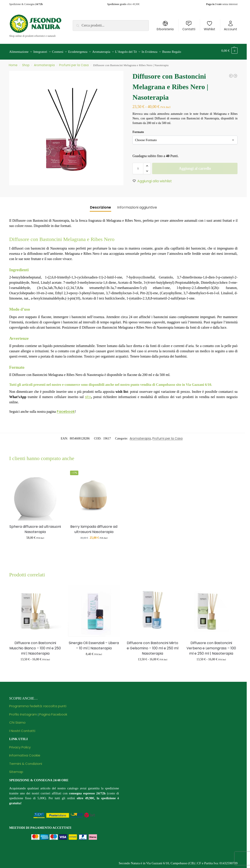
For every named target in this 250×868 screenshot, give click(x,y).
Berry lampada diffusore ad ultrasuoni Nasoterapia (94, 527)
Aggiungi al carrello (195, 166)
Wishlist (210, 26)
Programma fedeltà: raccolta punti (38, 704)
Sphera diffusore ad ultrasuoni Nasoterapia (35, 527)
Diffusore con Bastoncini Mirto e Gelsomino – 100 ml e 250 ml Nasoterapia (153, 646)
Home (13, 63)
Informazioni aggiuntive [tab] (137, 205)
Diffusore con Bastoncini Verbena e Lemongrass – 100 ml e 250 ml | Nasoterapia (211, 646)
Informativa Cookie (25, 753)
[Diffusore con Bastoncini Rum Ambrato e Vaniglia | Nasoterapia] (235, 73)
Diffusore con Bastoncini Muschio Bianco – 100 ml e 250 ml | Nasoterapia (35, 646)
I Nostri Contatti (22, 728)
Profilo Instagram (23, 712)
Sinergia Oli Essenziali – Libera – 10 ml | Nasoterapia (94, 643)
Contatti (189, 26)
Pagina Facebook (53, 712)
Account (231, 26)
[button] (229, 51)
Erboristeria (165, 26)
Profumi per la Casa (74, 63)
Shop (26, 63)
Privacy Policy (20, 745)
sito (88, 394)
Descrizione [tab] (100, 205)
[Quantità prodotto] (138, 166)
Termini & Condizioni (26, 761)
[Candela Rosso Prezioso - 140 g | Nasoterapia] (231, 73)
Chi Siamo (17, 720)
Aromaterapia (44, 63)
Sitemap (16, 769)
